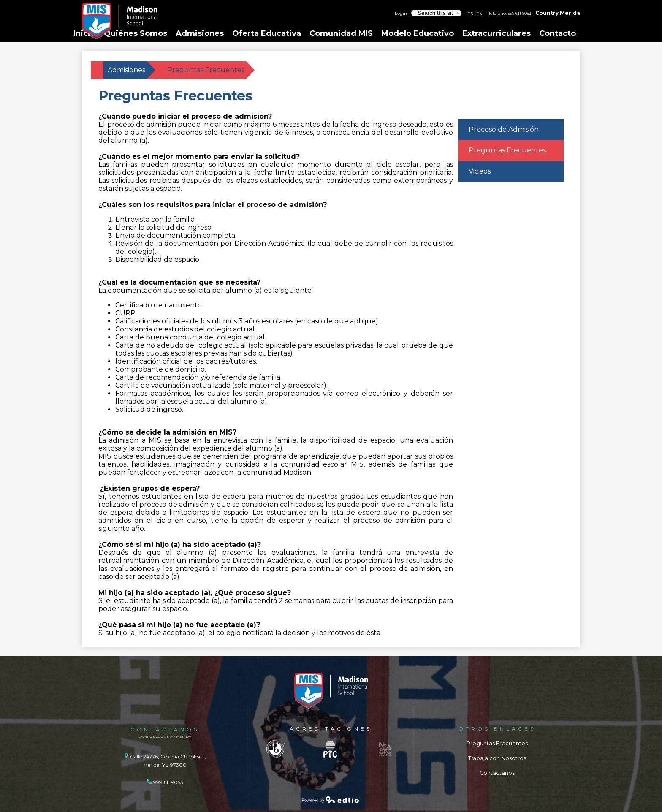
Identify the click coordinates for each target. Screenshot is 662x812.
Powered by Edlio (331, 799)
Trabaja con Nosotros (497, 758)
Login (401, 13)
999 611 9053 (520, 13)
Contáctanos (497, 773)
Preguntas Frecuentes (497, 743)
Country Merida (558, 13)
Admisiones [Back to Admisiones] (126, 70)
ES (470, 14)
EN (479, 14)
